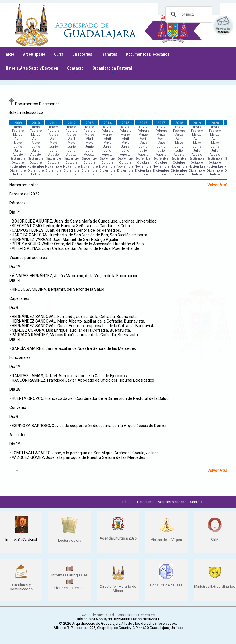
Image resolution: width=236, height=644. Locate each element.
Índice (18, 174)
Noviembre (18, 167)
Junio (18, 147)
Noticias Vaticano (172, 502)
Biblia (127, 502)
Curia (59, 56)
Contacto (75, 70)
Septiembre (18, 159)
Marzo (18, 135)
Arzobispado (34, 56)
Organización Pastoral (112, 70)
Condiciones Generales (136, 615)
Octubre (18, 163)
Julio (18, 151)
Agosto (18, 155)
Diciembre (18, 171)
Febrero (18, 131)
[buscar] (188, 14)
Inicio (9, 54)
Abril (18, 139)
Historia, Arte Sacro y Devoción (31, 70)
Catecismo (146, 502)
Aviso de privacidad (98, 615)
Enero (18, 127)
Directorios (82, 56)
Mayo (18, 143)
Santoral (197, 502)
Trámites (109, 56)
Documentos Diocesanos (147, 56)
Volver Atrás (218, 185)
